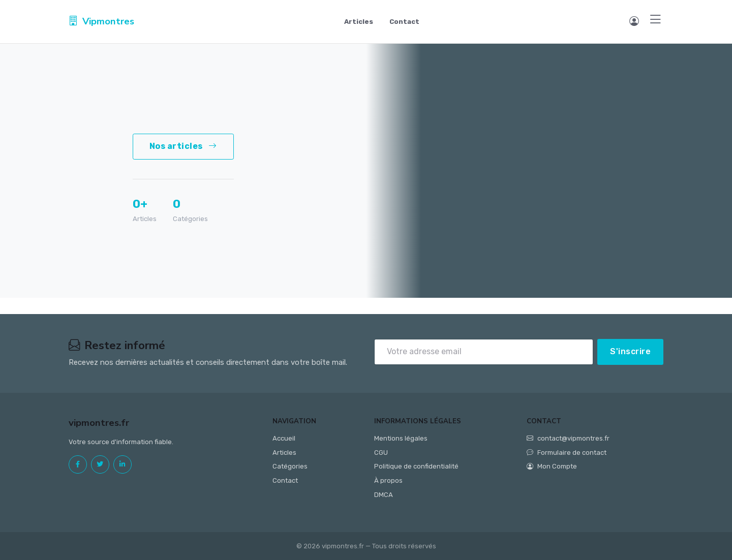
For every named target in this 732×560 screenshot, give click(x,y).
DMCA (384, 495)
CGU (381, 453)
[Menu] (655, 20)
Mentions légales (401, 438)
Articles (359, 22)
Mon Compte (552, 466)
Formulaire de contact (567, 453)
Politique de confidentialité (416, 466)
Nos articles (183, 146)
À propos (388, 480)
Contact (404, 22)
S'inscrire (630, 351)
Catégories (290, 466)
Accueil (284, 438)
